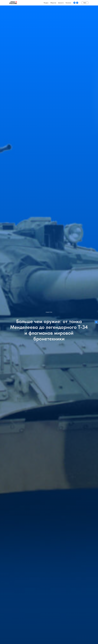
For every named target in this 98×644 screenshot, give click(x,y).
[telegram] (74, 3)
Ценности (61, 3)
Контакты (68, 3)
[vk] (77, 3)
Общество (53, 3)
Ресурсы (46, 3)
